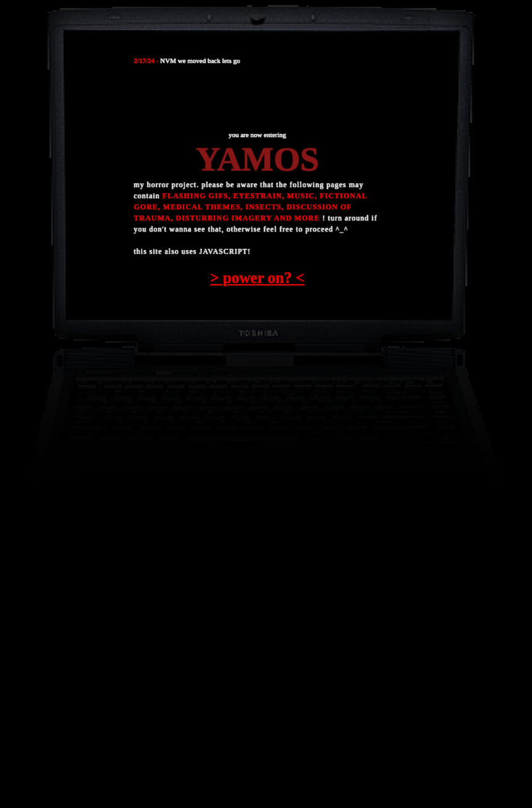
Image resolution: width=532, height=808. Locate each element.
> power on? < (257, 278)
